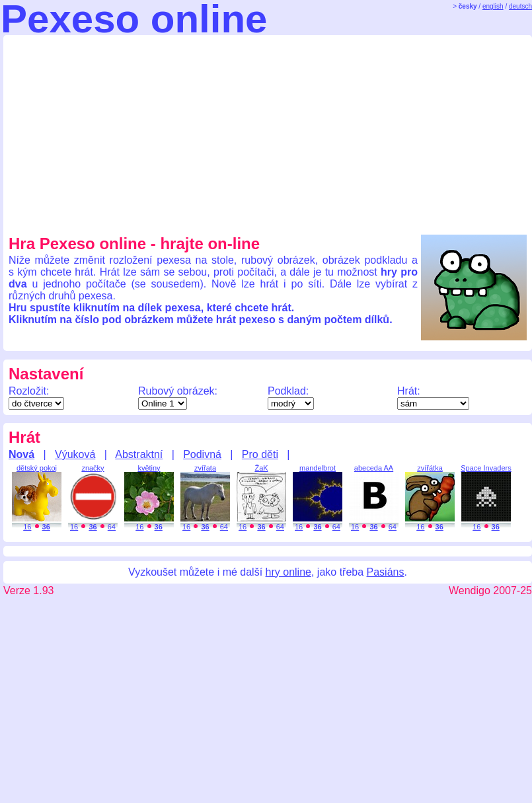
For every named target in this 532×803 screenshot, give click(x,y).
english (493, 6)
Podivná (202, 454)
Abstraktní (139, 454)
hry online (288, 572)
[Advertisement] (170, 133)
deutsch (520, 6)
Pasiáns (386, 572)
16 (27, 527)
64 (112, 527)
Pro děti (260, 454)
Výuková (75, 454)
